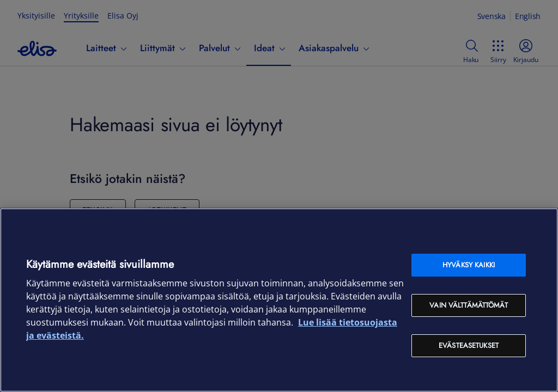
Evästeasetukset (469, 345)
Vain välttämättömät (468, 305)
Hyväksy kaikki (469, 265)
